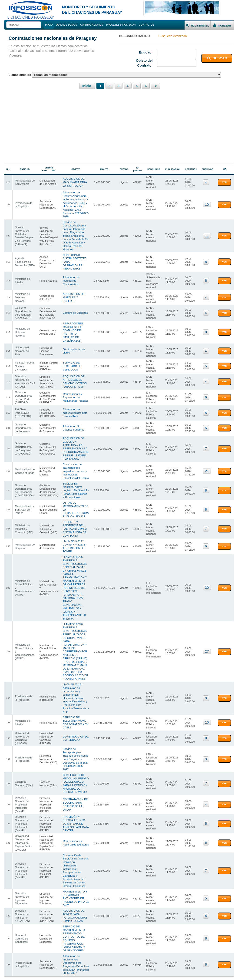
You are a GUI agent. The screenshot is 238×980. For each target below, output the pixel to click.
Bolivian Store (194, 971)
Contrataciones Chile (119, 971)
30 (207, 549)
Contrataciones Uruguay (92, 971)
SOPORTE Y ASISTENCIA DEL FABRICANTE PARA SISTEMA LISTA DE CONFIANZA (75, 497)
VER (224, 181)
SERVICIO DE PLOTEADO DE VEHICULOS (72, 343)
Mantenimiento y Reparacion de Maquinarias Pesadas (75, 372)
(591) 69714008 (216, 953)
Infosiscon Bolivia (37, 971)
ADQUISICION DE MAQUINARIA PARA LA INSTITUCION (77, 181)
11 (207, 231)
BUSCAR (217, 58)
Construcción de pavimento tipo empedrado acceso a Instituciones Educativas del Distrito (77, 441)
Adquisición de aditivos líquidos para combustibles (76, 386)
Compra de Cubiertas (75, 297)
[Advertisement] (119, 129)
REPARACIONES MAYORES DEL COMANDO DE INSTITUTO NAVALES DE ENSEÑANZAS (76, 314)
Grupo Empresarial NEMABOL (126, 962)
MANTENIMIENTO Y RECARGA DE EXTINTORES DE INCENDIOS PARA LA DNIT (76, 837)
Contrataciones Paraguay (62, 971)
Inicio (87, 86)
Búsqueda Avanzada (173, 36)
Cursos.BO (210, 971)
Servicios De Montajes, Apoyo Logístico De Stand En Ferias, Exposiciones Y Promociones (76, 460)
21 (207, 441)
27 (207, 605)
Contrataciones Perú (173, 971)
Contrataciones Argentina (146, 971)
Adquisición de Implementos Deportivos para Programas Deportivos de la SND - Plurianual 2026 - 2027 (77, 899)
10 (207, 202)
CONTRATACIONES (92, 25)
